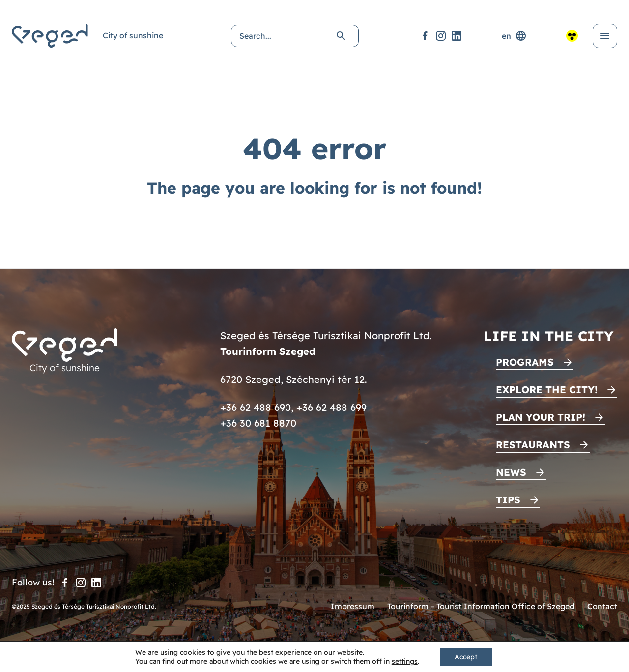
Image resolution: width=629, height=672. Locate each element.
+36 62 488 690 (256, 407)
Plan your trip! (541, 417)
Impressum (353, 606)
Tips (508, 500)
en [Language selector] (514, 36)
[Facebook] (425, 36)
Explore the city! (547, 390)
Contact (602, 606)
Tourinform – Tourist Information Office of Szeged (481, 606)
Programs (525, 362)
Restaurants (533, 445)
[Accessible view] (572, 36)
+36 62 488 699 (331, 407)
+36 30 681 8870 (258, 423)
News (511, 472)
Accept (466, 657)
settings (405, 661)
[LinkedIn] (457, 36)
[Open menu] (605, 36)
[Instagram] (441, 36)
